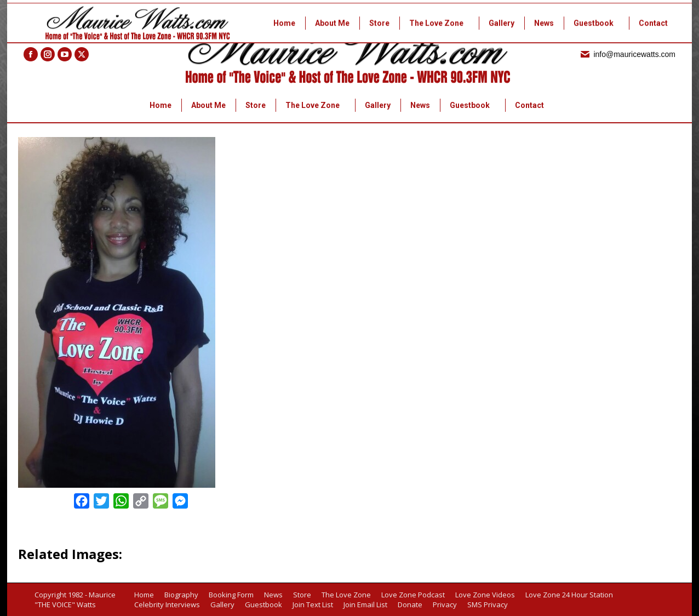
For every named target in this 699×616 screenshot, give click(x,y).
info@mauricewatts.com (628, 54)
